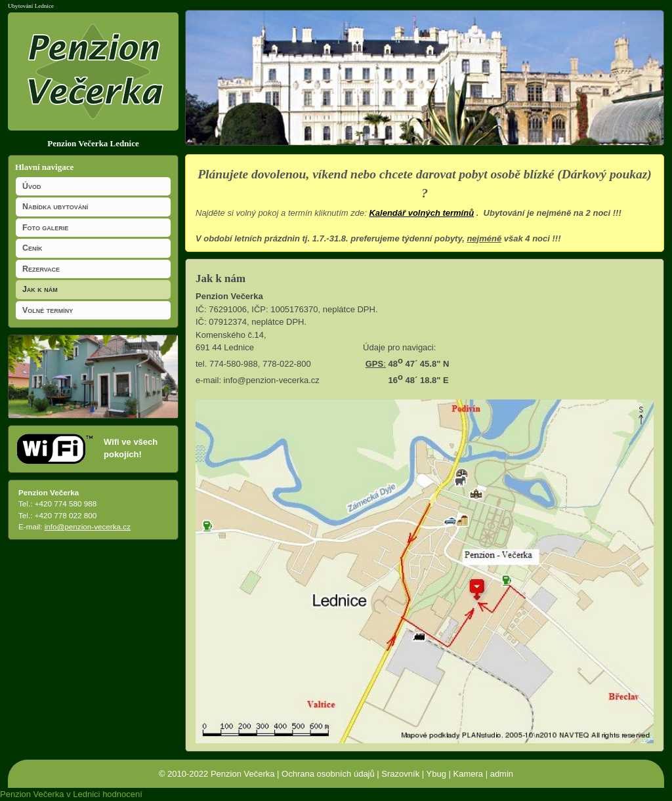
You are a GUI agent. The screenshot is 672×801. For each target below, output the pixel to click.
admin (502, 774)
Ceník (32, 248)
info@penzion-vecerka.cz (88, 526)
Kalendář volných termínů (421, 213)
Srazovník (400, 774)
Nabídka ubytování (55, 207)
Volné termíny (48, 310)
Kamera (469, 774)
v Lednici (83, 794)
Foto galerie (45, 228)
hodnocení (122, 794)
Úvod (31, 186)
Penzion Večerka (243, 774)
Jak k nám (40, 289)
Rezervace (41, 269)
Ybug (436, 774)
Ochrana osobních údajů (328, 774)
